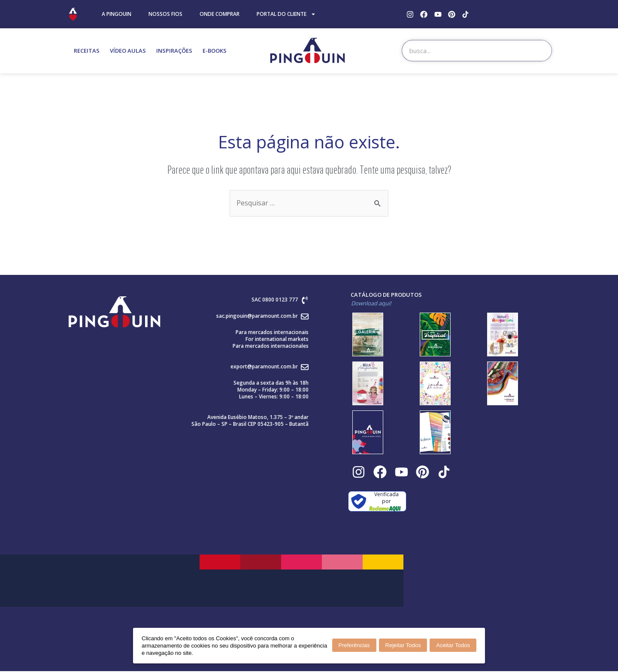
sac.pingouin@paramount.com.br (257, 316)
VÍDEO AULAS (128, 51)
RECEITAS (87, 51)
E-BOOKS (215, 51)
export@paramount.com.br (264, 367)
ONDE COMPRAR (220, 14)
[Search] (541, 51)
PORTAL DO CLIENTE (286, 14)
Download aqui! (371, 304)
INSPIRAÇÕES (174, 51)
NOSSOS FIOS (165, 14)
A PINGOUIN (117, 14)
